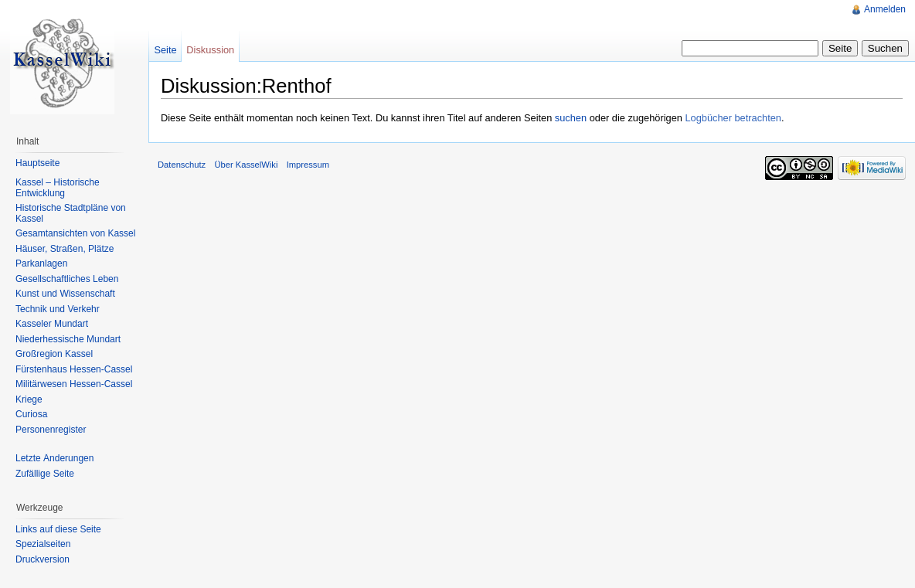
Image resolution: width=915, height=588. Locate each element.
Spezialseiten (43, 544)
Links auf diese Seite (58, 529)
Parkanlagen (41, 263)
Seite (165, 50)
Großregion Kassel (54, 354)
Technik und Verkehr (58, 309)
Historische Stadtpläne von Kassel (71, 213)
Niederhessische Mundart (68, 339)
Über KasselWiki (246, 165)
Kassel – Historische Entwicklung (58, 188)
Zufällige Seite (45, 474)
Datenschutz (182, 165)
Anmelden (885, 9)
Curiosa (31, 414)
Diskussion (210, 50)
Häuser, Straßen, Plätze (65, 249)
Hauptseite (37, 163)
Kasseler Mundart (52, 324)
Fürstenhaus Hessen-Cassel (74, 369)
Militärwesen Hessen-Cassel (74, 384)
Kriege (29, 399)
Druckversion (43, 559)
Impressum (308, 165)
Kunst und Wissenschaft (65, 294)
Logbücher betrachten (733, 118)
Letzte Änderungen (54, 458)
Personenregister (51, 430)
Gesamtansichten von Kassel (75, 233)
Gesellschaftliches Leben (67, 279)
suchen (571, 118)
